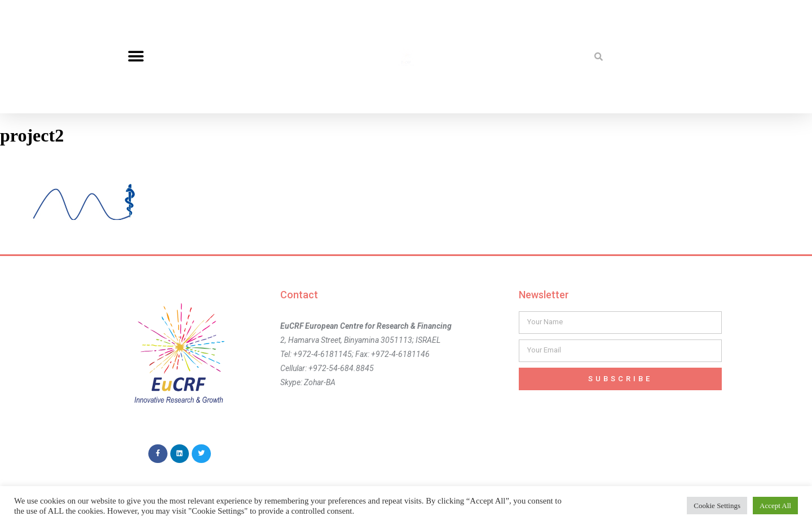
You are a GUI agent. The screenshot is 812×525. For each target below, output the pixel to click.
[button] (136, 57)
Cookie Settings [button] (717, 506)
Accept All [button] (775, 506)
